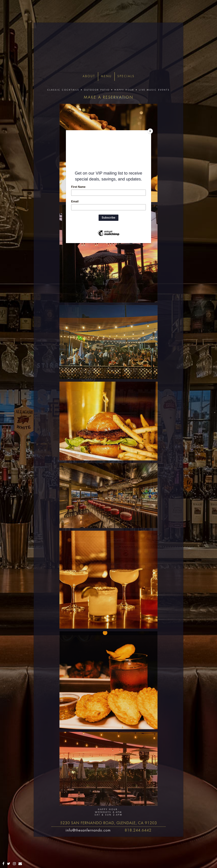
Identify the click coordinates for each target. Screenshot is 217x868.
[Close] (150, 131)
